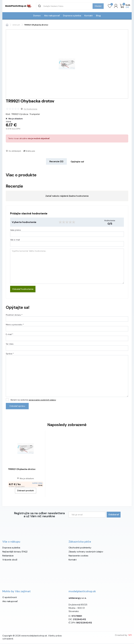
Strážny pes (29, 151)
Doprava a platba (72, 16)
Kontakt (89, 16)
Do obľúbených (13, 151)
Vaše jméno (16, 230)
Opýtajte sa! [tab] (77, 162)
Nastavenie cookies (78, 556)
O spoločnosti (10, 598)
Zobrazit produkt (26, 491)
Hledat (98, 6)
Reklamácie (8, 556)
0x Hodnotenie (30, 109)
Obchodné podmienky (80, 548)
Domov (37, 16)
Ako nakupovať (52, 16)
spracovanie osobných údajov (42, 400)
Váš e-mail (15, 240)
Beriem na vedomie (33, 400)
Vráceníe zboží (10, 560)
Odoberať (114, 515)
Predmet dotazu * (14, 315)
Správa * (10, 354)
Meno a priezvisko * (15, 325)
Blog (98, 16)
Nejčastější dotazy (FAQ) (15, 552)
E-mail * (9, 335)
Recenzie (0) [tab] (56, 162)
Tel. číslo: (10, 344)
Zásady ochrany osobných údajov (86, 552)
